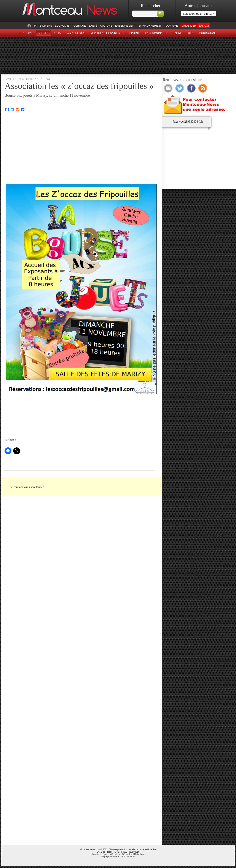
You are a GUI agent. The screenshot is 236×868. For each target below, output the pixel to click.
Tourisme (171, 26)
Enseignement (125, 26)
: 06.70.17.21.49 (118, 857)
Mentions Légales (101, 854)
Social (57, 33)
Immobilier (188, 26)
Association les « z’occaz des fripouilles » (79, 86)
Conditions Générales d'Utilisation (128, 854)
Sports (135, 33)
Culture (106, 26)
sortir (43, 33)
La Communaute (156, 33)
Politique (79, 26)
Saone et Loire (183, 33)
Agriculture (76, 33)
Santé (93, 26)
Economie (62, 26)
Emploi (204, 26)
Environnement (150, 26)
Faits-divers (43, 26)
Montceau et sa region (107, 33)
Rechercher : (152, 6)
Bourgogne (208, 33)
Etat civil (26, 33)
